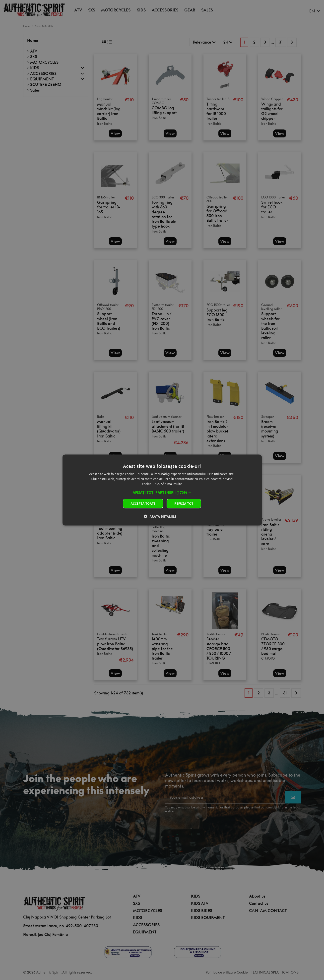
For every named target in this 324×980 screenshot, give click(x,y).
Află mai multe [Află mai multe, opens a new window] (171, 484)
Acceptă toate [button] (143, 503)
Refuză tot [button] (184, 503)
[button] (162, 492)
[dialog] (162, 490)
